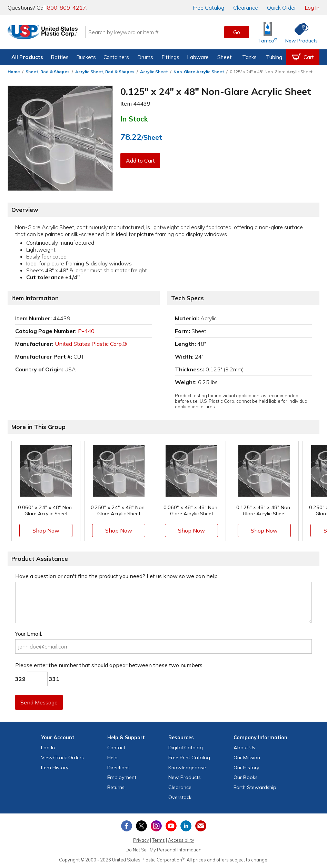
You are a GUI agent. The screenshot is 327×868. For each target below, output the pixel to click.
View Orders (62, 758)
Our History (246, 768)
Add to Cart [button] (141, 160)
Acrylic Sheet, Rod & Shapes (105, 72)
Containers (116, 57)
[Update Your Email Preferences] (201, 826)
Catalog (209, 8)
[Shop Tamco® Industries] (268, 32)
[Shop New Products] (299, 32)
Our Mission (247, 758)
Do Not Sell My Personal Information (163, 850)
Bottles (60, 57)
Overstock (180, 797)
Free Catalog (189, 758)
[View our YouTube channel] (171, 826)
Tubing (274, 57)
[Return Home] (48, 33)
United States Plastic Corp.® (91, 344)
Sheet (225, 57)
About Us (244, 748)
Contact (116, 748)
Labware (198, 57)
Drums (145, 57)
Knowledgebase (187, 768)
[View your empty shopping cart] (303, 57)
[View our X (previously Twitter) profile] (141, 826)
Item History (55, 768)
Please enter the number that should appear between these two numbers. (109, 665)
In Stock (134, 119)
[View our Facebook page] (127, 826)
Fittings (170, 57)
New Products (185, 777)
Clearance (246, 8)
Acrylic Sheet (154, 72)
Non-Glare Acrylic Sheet (199, 72)
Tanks (249, 57)
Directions (118, 768)
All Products (27, 57)
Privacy (141, 840)
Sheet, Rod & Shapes (48, 72)
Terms (158, 840)
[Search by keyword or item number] (158, 32)
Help (112, 758)
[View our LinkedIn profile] (186, 826)
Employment (122, 777)
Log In (312, 8)
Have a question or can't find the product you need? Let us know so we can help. (117, 576)
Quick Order (281, 8)
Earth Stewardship (255, 787)
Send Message (40, 702)
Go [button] (237, 32)
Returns (116, 787)
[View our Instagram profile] (156, 826)
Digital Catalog (186, 748)
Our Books (246, 777)
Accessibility (181, 840)
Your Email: (29, 634)
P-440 (86, 331)
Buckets (86, 57)
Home (14, 72)
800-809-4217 (67, 8)
